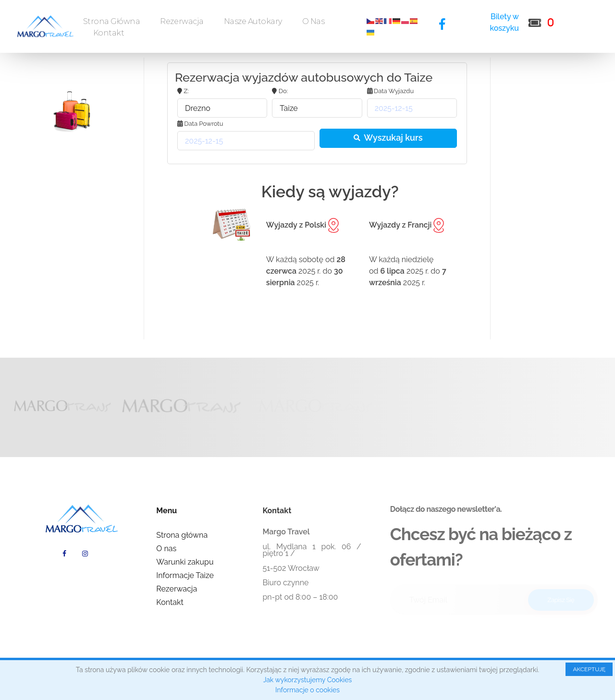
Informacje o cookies (307, 690)
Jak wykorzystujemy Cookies (308, 680)
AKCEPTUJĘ (589, 669)
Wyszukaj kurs (388, 138)
